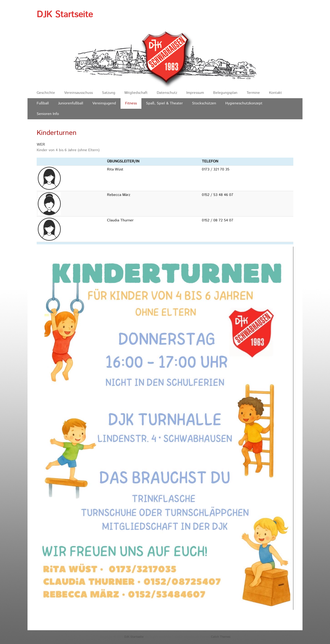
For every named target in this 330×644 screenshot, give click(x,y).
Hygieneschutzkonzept (244, 103)
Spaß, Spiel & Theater (164, 103)
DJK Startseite (65, 15)
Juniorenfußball (71, 103)
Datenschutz (167, 93)
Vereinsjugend (104, 103)
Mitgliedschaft (136, 93)
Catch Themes (221, 637)
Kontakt (275, 93)
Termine (253, 93)
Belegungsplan (225, 93)
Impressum (195, 93)
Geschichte (46, 93)
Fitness (131, 103)
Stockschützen (204, 103)
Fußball (43, 103)
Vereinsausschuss (78, 93)
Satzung (109, 93)
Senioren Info (48, 114)
